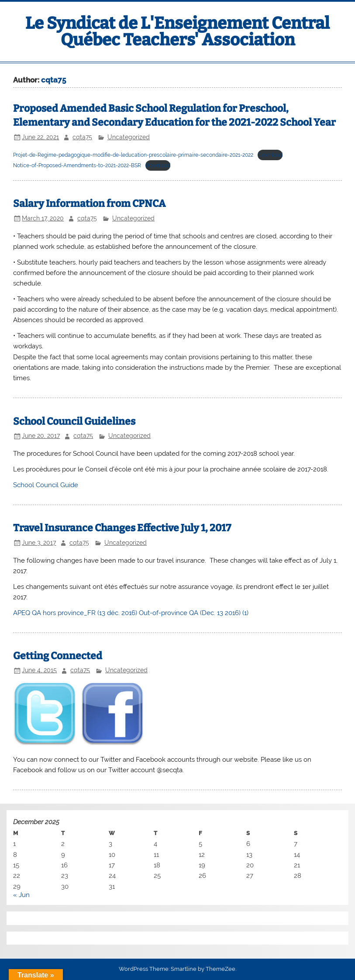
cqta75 (82, 137)
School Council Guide (46, 485)
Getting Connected (58, 656)
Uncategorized (129, 137)
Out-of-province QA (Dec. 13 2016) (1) (194, 613)
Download (270, 155)
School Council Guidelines (74, 421)
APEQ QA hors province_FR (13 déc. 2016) (75, 613)
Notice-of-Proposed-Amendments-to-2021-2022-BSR (77, 165)
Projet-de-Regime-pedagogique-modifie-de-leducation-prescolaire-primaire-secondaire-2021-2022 (133, 155)
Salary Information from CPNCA (89, 204)
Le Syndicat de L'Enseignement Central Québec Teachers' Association (177, 31)
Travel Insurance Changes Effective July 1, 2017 (122, 528)
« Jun (21, 895)
